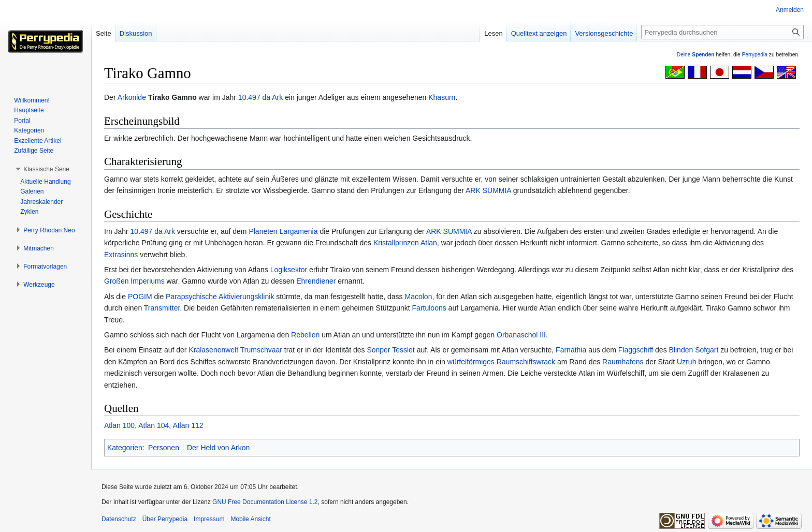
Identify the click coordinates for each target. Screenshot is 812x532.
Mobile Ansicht (250, 519)
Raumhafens (623, 362)
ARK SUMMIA (488, 190)
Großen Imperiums (134, 281)
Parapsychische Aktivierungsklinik (220, 297)
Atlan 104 (154, 425)
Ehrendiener (316, 281)
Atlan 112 (188, 425)
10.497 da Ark (260, 97)
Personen (164, 448)
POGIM (140, 297)
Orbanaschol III (521, 335)
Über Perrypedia (165, 519)
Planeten (263, 231)
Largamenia (299, 231)
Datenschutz (119, 519)
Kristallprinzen (396, 243)
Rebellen (305, 335)
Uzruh (686, 362)
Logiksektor (289, 270)
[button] (46, 169)
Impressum (209, 519)
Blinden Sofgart (694, 350)
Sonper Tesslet (390, 350)
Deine (696, 55)
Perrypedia (755, 55)
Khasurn (442, 97)
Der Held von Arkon (218, 448)
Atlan (429, 243)
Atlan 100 (119, 425)
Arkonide (132, 97)
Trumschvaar (261, 350)
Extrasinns (121, 255)
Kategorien (125, 448)
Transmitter (162, 308)
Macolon (419, 297)
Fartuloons (429, 308)
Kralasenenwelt (213, 350)
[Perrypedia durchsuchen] (722, 32)
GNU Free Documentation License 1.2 (265, 502)
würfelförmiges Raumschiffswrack (501, 362)
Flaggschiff (636, 350)
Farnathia (571, 350)
